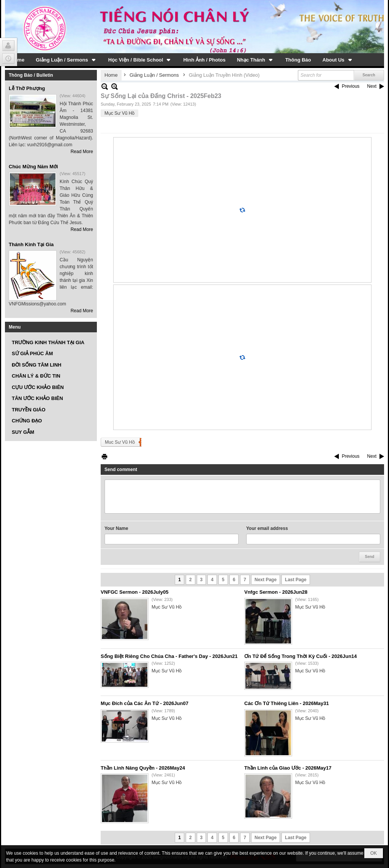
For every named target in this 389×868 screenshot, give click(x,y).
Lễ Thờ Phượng (27, 88)
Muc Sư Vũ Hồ (120, 442)
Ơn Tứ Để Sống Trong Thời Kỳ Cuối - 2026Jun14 (300, 656)
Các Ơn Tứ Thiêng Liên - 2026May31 (287, 703)
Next (372, 86)
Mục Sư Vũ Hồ (119, 113)
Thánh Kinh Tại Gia (31, 244)
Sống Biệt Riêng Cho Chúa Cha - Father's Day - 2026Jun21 (169, 656)
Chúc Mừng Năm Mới (33, 167)
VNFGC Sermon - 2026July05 (134, 592)
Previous (351, 86)
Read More (82, 152)
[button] (66, 60)
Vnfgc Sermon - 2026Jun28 (276, 592)
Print (104, 456)
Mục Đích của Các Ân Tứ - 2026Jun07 (145, 703)
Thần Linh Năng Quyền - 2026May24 (143, 768)
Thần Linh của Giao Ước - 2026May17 (288, 768)
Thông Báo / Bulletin (31, 75)
